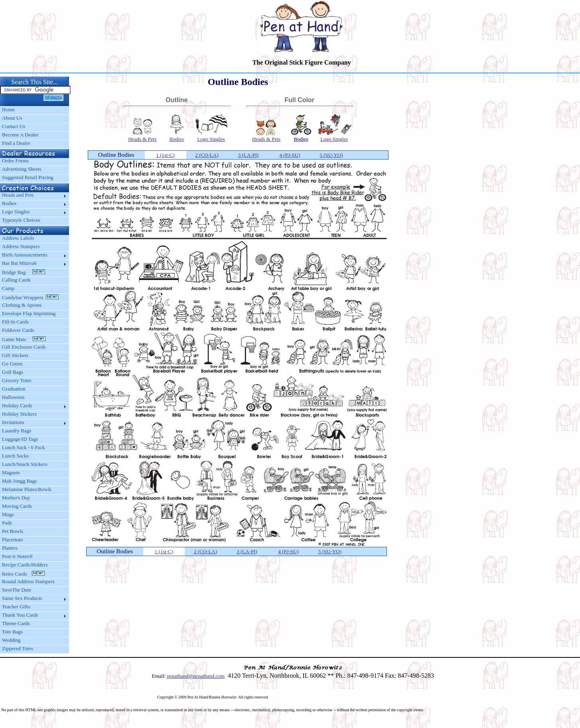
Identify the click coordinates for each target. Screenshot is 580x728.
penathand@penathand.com (195, 676)
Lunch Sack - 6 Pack (24, 447)
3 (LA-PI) (249, 155)
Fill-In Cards (15, 322)
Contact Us (14, 126)
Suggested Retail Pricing (28, 177)
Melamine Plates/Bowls (27, 489)
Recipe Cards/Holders (25, 565)
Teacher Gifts (16, 607)
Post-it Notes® (17, 556)
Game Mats (24, 339)
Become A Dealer (20, 135)
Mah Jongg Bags (19, 481)
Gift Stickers (15, 355)
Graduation (14, 389)
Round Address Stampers (28, 581)
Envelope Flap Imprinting (29, 313)
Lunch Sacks (15, 456)
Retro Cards (23, 574)
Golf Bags (13, 372)
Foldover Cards (18, 330)
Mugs (8, 514)
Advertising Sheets (22, 169)
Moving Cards (17, 506)
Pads (7, 523)
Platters (10, 548)
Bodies (9, 203)
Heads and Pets (18, 195)
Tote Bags (12, 632)
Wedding (11, 640)
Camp (8, 288)
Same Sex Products (22, 598)
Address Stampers (21, 246)
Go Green (12, 364)
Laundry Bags (17, 431)
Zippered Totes (18, 648)
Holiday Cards (17, 405)
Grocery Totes (17, 380)
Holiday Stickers (19, 414)
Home (8, 109)
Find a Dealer (16, 143)
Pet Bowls (13, 531)
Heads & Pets (142, 139)
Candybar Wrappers (30, 297)
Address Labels (18, 238)
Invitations (13, 422)
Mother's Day (16, 498)
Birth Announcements (25, 255)
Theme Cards (16, 623)
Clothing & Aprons (23, 305)
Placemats (13, 540)
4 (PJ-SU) (290, 155)
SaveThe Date (17, 590)
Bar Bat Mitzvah (19, 263)
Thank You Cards (20, 615)
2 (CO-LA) (207, 155)
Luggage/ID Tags (20, 439)
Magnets (11, 473)
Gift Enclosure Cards (24, 347)
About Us (12, 118)
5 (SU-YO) (331, 155)
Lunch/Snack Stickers (25, 464)
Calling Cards (16, 280)
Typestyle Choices (21, 220)
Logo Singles (16, 212)
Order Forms (15, 161)
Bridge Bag (24, 272)
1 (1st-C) (165, 155)
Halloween (13, 397)
